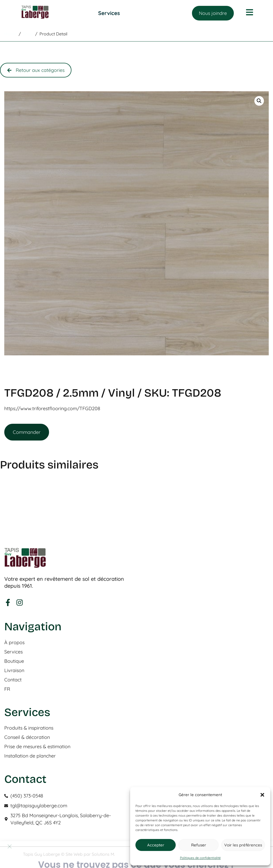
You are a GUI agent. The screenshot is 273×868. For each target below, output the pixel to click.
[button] (262, 795)
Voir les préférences (243, 845)
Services (13, 652)
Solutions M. (103, 854)
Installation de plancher (30, 756)
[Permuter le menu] (109, 13)
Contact (13, 680)
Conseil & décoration (27, 737)
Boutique (14, 661)
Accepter (156, 845)
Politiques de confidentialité (200, 858)
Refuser (199, 845)
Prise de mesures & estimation (37, 747)
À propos (14, 643)
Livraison (14, 670)
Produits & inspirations (29, 728)
